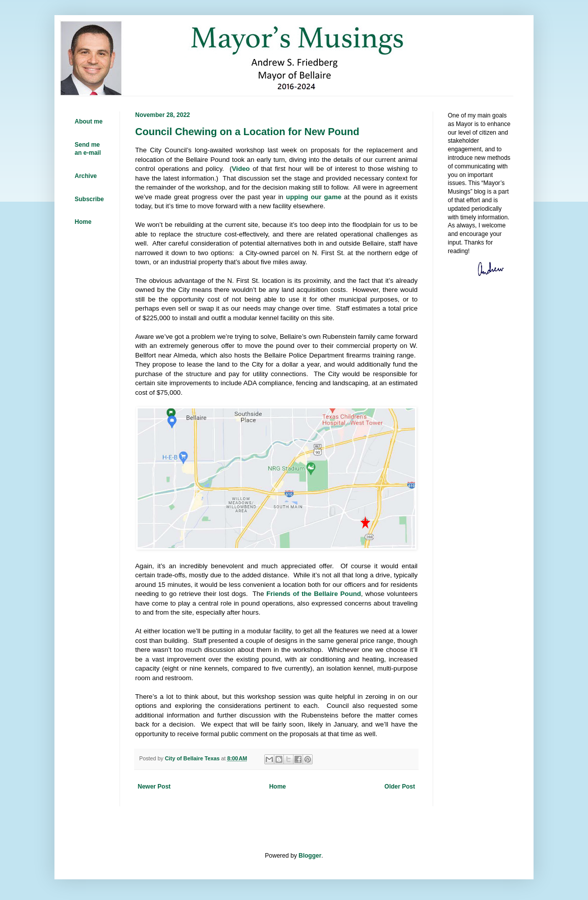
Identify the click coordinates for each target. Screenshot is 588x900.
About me (89, 122)
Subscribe (89, 199)
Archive (86, 176)
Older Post (400, 787)
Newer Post (154, 787)
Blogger (310, 856)
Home (278, 787)
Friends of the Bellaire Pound (314, 594)
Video (241, 169)
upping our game (314, 197)
